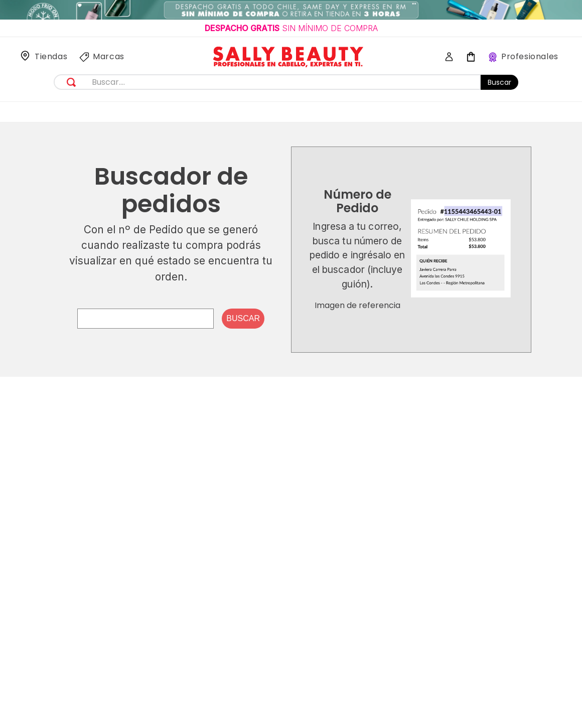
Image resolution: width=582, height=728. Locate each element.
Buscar (499, 82)
